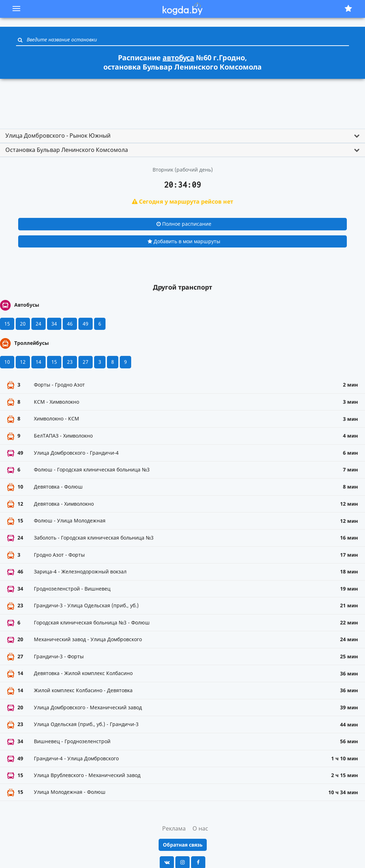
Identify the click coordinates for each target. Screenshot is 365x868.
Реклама (174, 828)
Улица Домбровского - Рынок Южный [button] (58, 136)
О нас (200, 828)
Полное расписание (184, 224)
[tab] (182, 136)
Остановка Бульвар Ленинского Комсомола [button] (67, 150)
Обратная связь (183, 845)
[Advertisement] (182, 101)
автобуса (178, 58)
